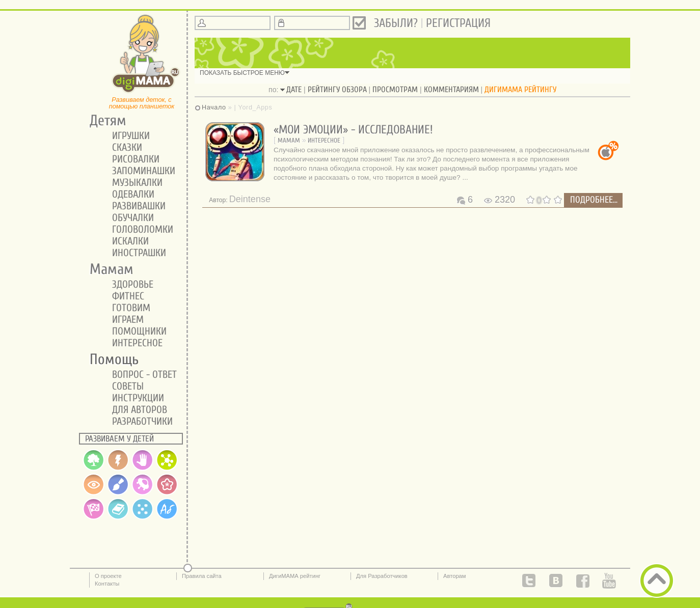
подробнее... (594, 200)
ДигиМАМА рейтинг (295, 576)
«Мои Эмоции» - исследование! (353, 130)
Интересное (324, 140)
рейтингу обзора (337, 90)
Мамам (289, 140)
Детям (104, 121)
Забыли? (396, 23)
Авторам (455, 576)
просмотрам (395, 90)
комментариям (451, 90)
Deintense (250, 199)
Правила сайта (202, 576)
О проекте (108, 576)
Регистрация (458, 23)
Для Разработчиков (382, 576)
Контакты (107, 584)
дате (294, 90)
